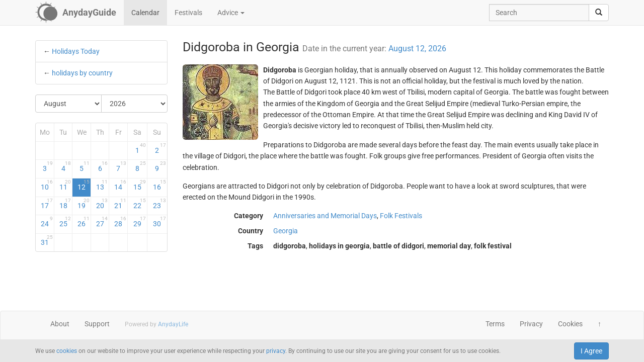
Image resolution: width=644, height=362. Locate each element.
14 (120, 185)
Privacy (531, 324)
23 (159, 204)
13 (102, 185)
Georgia (286, 231)
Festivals (188, 13)
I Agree (591, 351)
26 (84, 222)
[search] (599, 13)
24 (47, 222)
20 (102, 204)
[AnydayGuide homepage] (76, 13)
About (60, 324)
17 (47, 204)
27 (102, 222)
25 (65, 222)
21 (120, 204)
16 (159, 185)
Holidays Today (76, 51)
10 (47, 185)
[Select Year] (134, 104)
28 (120, 222)
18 (65, 204)
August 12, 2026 (417, 49)
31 (47, 240)
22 (140, 204)
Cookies (570, 324)
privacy (276, 351)
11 (65, 185)
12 (84, 185)
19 (84, 204)
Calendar (145, 13)
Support (97, 324)
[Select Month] (69, 104)
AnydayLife (173, 324)
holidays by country (82, 73)
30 (159, 222)
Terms (495, 324)
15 (140, 185)
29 (140, 222)
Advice (231, 13)
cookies (67, 351)
